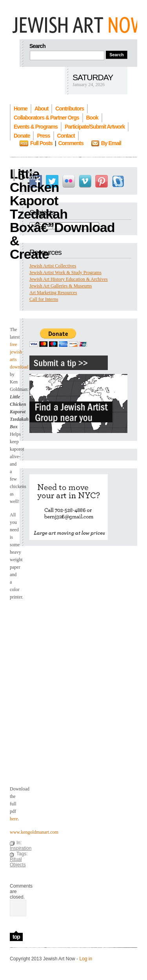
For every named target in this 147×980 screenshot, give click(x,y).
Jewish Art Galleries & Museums (61, 286)
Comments (71, 143)
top (16, 937)
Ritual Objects (18, 862)
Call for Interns (44, 299)
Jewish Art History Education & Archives (69, 279)
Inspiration (21, 848)
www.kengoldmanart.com (34, 832)
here (14, 819)
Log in (86, 959)
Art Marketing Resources (53, 293)
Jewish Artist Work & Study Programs (65, 273)
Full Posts (41, 143)
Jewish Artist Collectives (53, 266)
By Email (111, 143)
